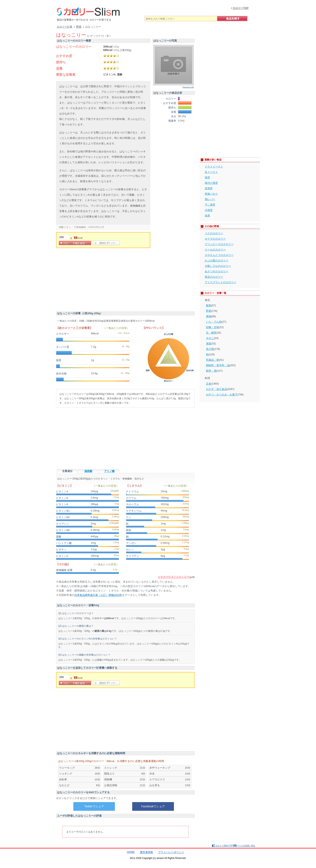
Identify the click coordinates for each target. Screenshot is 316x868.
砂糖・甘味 (213, 327)
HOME (131, 852)
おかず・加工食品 (216, 389)
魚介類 (210, 349)
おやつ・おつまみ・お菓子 (222, 394)
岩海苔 (209, 188)
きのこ (210, 338)
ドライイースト (214, 167)
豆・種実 (211, 333)
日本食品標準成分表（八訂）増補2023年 (98, 595)
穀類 (209, 305)
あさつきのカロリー (217, 271)
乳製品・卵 (213, 360)
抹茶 (207, 216)
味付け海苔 (211, 183)
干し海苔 (210, 205)
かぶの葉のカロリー (217, 260)
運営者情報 (146, 852)
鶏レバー (210, 199)
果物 (209, 316)
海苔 (207, 177)
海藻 (209, 344)
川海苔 (209, 210)
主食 (209, 384)
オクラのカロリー (215, 239)
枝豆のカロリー (214, 277)
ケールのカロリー (215, 250)
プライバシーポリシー (171, 852)
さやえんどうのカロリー (219, 255)
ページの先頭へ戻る (246, 846)
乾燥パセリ (211, 194)
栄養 (59, 68)
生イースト (211, 172)
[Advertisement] (90, 280)
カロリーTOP (241, 8)
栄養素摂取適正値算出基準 (174, 577)
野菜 (209, 311)
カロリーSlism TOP (224, 846)
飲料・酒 (211, 371)
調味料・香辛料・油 (218, 365)
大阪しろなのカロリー (218, 266)
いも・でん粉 (214, 322)
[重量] (64, 237)
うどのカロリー (214, 233)
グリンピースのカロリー (219, 244)
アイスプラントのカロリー (220, 282)
